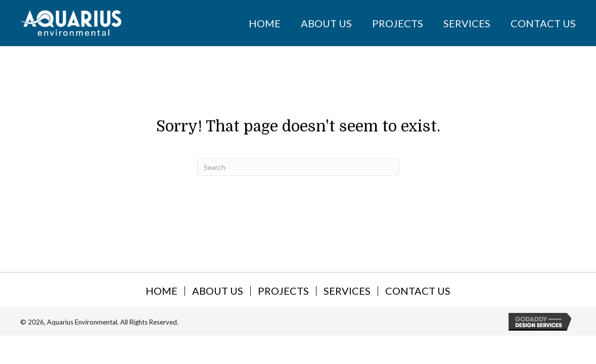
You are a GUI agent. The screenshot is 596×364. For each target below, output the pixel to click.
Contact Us (418, 291)
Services (347, 291)
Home (162, 291)
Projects (283, 291)
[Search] (298, 167)
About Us (218, 291)
